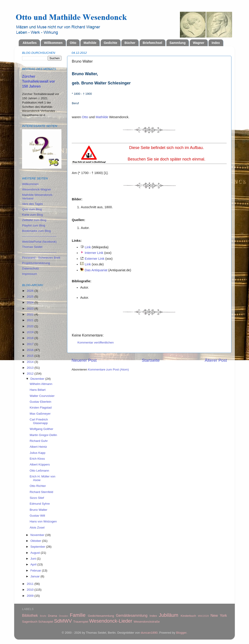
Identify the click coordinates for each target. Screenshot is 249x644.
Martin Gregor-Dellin (43, 435)
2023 (31, 308)
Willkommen (53, 43)
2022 (31, 314)
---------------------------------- (39, 236)
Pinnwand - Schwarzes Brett (41, 258)
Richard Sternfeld (41, 492)
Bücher (130, 43)
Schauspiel (46, 622)
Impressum (30, 274)
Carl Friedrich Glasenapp (39, 421)
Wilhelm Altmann (41, 384)
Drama (53, 616)
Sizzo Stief (37, 498)
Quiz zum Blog (32, 209)
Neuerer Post (84, 360)
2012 (31, 374)
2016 (31, 350)
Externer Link (94, 259)
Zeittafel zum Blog (34, 220)
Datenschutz (31, 268)
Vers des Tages (32, 204)
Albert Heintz (38, 447)
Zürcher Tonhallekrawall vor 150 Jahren (38, 81)
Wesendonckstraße (147, 622)
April (34, 564)
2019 (31, 332)
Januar (35, 576)
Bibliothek (30, 615)
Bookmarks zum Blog (36, 231)
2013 (31, 368)
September (38, 547)
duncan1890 (149, 633)
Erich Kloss (37, 459)
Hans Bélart (38, 390)
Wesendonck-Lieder (111, 621)
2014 (31, 362)
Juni (34, 559)
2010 (31, 590)
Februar (36, 571)
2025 (31, 297)
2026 (31, 291)
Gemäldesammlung (132, 615)
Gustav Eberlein (41, 402)
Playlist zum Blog (34, 225)
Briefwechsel (152, 43)
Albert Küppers (40, 464)
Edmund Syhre (40, 504)
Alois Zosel (37, 528)
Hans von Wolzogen (43, 521)
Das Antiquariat (96, 270)
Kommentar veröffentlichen (96, 342)
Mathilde (90, 43)
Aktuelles (30, 43)
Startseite (151, 360)
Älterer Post (216, 360)
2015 (31, 356)
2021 (31, 320)
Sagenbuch (30, 622)
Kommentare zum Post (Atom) (109, 369)
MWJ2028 (203, 616)
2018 (31, 338)
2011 (31, 584)
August (36, 553)
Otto (73, 43)
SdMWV (63, 621)
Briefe (43, 616)
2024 (31, 302)
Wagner (199, 43)
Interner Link (94, 253)
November (38, 535)
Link (88, 247)
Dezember (38, 379)
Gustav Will (37, 516)
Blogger (181, 633)
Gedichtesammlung (101, 616)
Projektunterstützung (36, 263)
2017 (31, 344)
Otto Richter (38, 486)
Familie (78, 615)
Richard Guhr (39, 441)
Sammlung (178, 43)
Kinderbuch (188, 616)
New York (219, 615)
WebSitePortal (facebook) (39, 242)
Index (216, 43)
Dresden (64, 616)
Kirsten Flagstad (41, 408)
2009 (31, 596)
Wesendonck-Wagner (37, 189)
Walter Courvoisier (42, 396)
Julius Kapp (38, 453)
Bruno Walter (38, 510)
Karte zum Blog (32, 215)
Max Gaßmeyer (40, 414)
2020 (31, 326)
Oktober (36, 541)
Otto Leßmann (39, 471)
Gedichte (111, 43)
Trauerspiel (81, 622)
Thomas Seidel (32, 247)
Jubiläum (168, 615)
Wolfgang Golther (42, 429)
